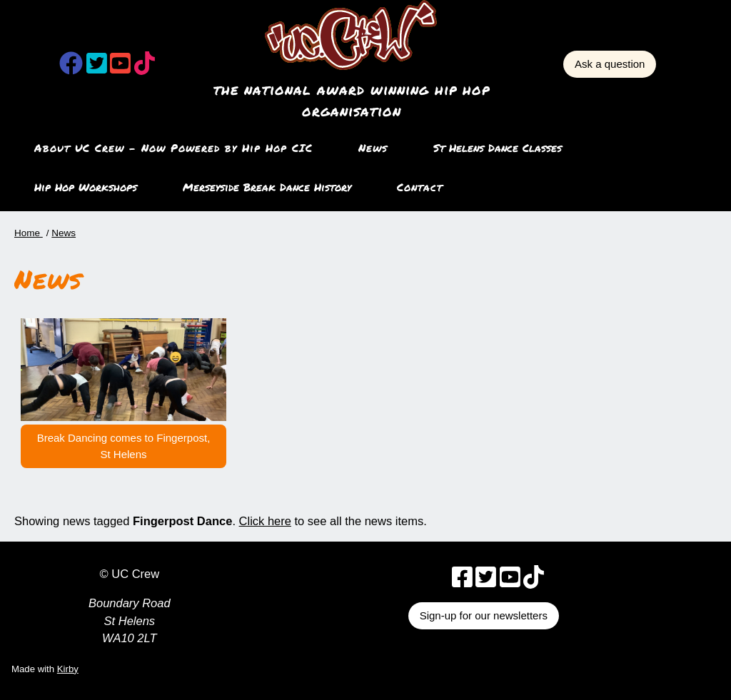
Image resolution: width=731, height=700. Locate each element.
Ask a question (610, 64)
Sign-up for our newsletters (484, 615)
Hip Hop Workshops (86, 187)
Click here (265, 521)
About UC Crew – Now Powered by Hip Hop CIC (173, 148)
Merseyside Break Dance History (267, 187)
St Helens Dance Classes (498, 148)
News (373, 148)
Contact (420, 187)
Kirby (68, 669)
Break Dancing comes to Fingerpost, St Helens (124, 446)
